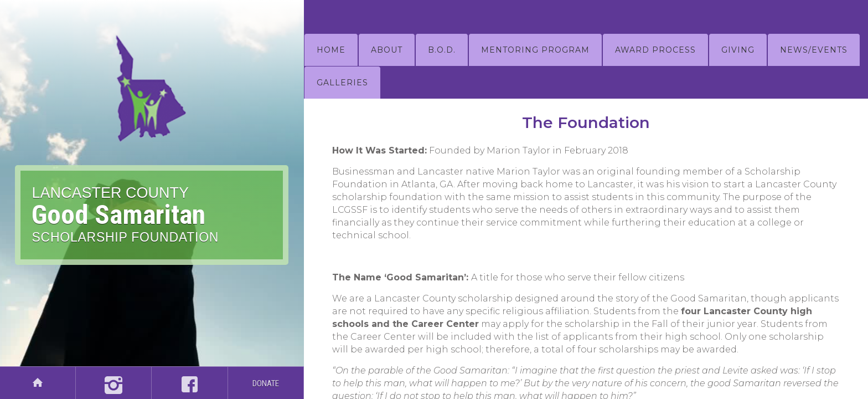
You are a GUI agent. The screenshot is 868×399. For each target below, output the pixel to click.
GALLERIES (342, 83)
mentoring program (535, 50)
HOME (331, 50)
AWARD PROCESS (655, 50)
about (387, 50)
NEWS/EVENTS (814, 50)
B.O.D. (442, 50)
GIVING (738, 50)
